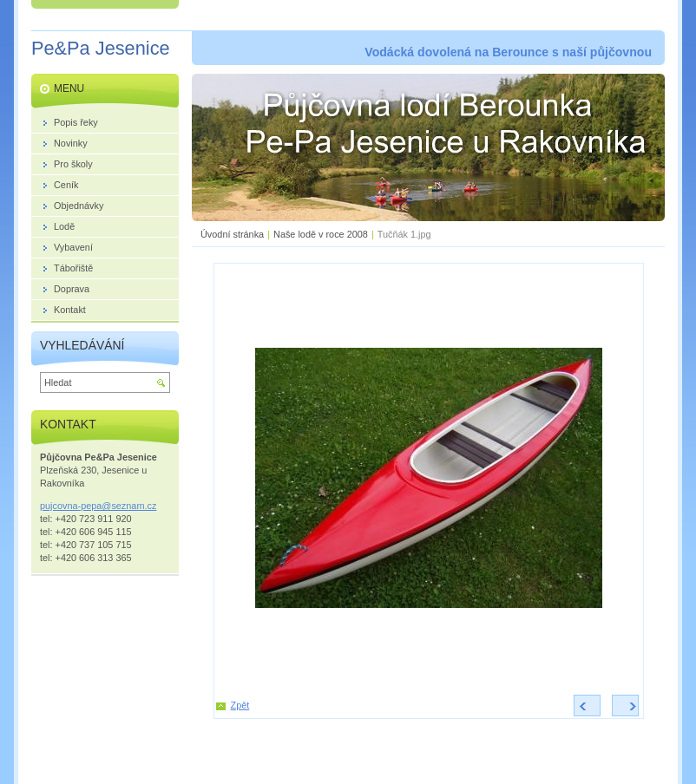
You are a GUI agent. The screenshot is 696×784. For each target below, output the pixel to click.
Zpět (240, 705)
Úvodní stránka (232, 234)
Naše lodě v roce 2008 (321, 234)
